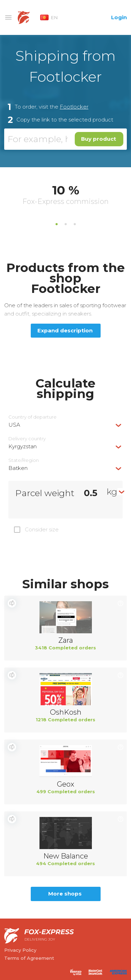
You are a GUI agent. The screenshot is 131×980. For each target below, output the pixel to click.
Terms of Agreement (29, 958)
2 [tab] (66, 224)
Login (119, 17)
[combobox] (65, 425)
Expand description (65, 330)
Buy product (99, 139)
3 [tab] (75, 224)
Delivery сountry (27, 439)
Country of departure (32, 417)
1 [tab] (57, 224)
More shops (65, 894)
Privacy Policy (20, 950)
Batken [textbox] (18, 468)
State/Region (24, 460)
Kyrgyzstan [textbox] (23, 446)
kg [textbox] (112, 492)
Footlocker (74, 107)
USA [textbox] (14, 425)
